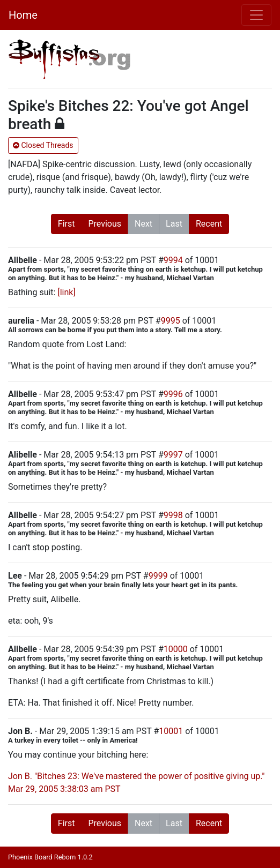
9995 (171, 321)
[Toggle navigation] (256, 15)
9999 (158, 576)
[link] (66, 292)
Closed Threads (43, 145)
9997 (173, 455)
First (67, 224)
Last (174, 224)
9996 (173, 394)
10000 (176, 649)
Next (143, 224)
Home (23, 15)
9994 (173, 260)
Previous (105, 224)
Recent (209, 224)
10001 (171, 731)
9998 (173, 515)
